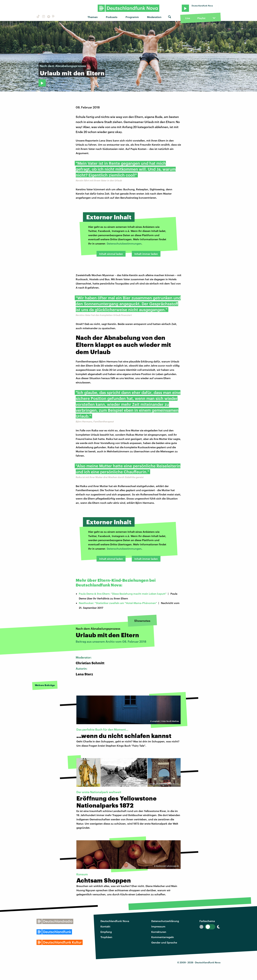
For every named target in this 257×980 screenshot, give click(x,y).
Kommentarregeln (163, 937)
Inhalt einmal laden (111, 254)
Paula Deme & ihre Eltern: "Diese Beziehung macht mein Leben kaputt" (123, 594)
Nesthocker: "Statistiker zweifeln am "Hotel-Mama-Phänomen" (118, 603)
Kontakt (105, 926)
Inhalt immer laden (146, 254)
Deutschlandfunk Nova (115, 921)
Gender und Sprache (164, 942)
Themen (93, 17)
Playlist (201, 18)
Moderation (154, 17)
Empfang (106, 932)
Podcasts (112, 17)
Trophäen (106, 937)
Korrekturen (159, 932)
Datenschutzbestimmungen (124, 243)
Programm (132, 17)
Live (188, 18)
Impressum (158, 926)
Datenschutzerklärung (165, 921)
